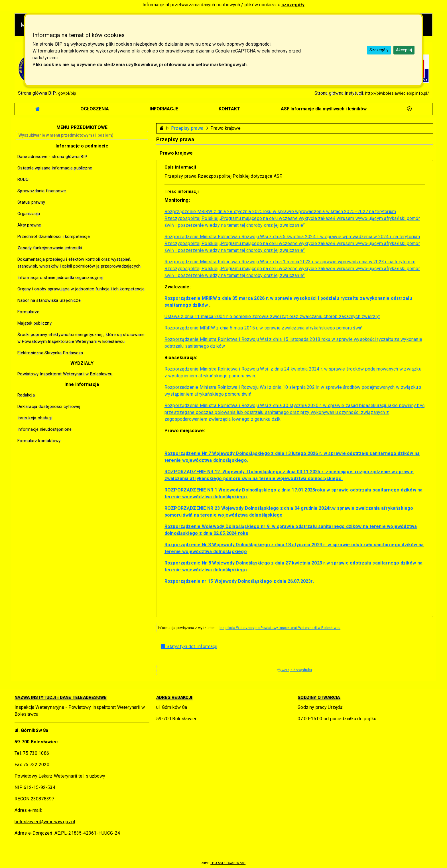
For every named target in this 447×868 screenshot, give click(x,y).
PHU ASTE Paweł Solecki (228, 863)
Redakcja (26, 395)
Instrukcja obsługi (34, 418)
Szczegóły (379, 50)
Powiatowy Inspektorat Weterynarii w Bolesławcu (65, 374)
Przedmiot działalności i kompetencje (54, 236)
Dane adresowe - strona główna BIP (52, 157)
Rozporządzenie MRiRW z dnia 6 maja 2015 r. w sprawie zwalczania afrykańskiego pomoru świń (264, 328)
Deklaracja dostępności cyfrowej (49, 406)
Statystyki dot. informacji (189, 647)
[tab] (95, 109)
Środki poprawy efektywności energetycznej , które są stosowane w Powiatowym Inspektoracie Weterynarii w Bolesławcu (81, 338)
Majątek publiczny (34, 323)
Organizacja (29, 214)
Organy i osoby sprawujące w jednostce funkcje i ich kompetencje (81, 289)
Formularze (28, 312)
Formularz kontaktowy (39, 441)
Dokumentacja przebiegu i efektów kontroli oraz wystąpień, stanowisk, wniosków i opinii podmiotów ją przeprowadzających (79, 263)
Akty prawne (29, 225)
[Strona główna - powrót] (162, 128)
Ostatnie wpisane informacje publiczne (55, 168)
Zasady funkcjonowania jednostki (50, 248)
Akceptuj (404, 50)
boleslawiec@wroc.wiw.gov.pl (45, 822)
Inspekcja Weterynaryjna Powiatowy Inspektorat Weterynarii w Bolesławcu (280, 628)
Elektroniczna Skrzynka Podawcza (50, 353)
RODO (23, 179)
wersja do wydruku (294, 670)
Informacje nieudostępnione (44, 429)
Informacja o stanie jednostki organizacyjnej (60, 278)
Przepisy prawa (187, 128)
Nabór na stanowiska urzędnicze (49, 300)
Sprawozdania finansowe (42, 191)
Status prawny (31, 202)
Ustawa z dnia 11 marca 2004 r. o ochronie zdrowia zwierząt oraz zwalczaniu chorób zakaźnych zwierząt (272, 316)
